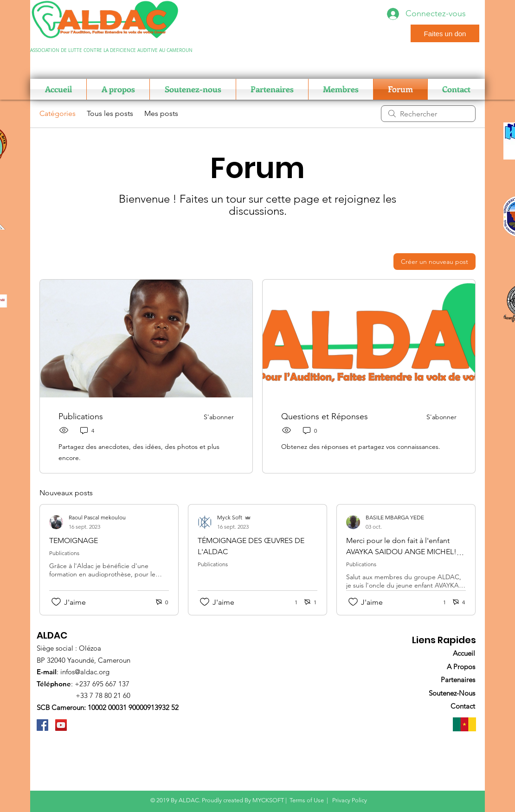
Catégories (58, 113)
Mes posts (161, 113)
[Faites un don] (445, 33)
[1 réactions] (291, 602)
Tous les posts (110, 113)
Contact (463, 706)
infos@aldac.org (85, 672)
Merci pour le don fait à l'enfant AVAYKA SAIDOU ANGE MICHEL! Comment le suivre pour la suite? (401, 552)
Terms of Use (307, 800)
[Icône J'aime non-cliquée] (56, 602)
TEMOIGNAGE (74, 540)
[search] (428, 114)
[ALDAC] (42, 725)
